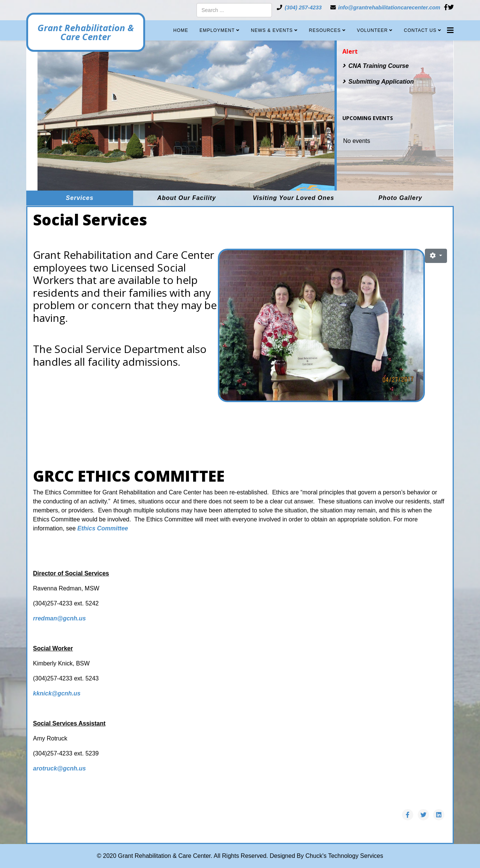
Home (181, 30)
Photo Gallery (400, 198)
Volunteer (372, 30)
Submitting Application (381, 82)
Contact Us (420, 30)
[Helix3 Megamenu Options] (450, 28)
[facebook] (446, 7)
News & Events (272, 30)
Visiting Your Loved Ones (293, 198)
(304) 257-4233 (303, 8)
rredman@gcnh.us (60, 618)
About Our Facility (187, 198)
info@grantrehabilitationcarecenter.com (389, 8)
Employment (217, 30)
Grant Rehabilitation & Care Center (88, 32)
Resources (325, 30)
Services (80, 198)
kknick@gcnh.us (57, 693)
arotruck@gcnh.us (59, 768)
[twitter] (451, 7)
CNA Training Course (379, 66)
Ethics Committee (103, 528)
